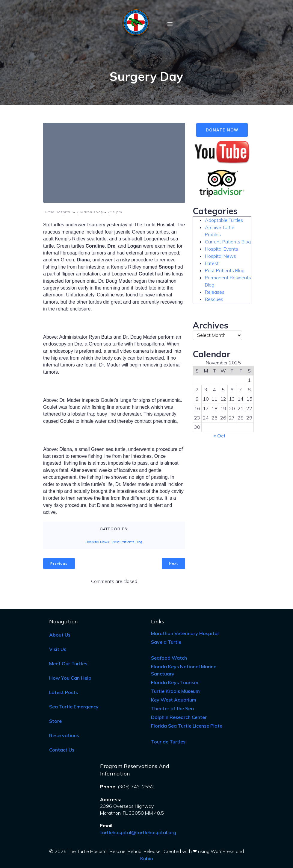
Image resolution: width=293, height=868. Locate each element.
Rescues (214, 299)
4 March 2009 (90, 212)
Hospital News (97, 542)
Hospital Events (222, 249)
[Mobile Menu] (170, 24)
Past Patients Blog (127, 542)
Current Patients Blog (228, 242)
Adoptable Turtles (224, 220)
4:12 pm (115, 212)
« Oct (220, 436)
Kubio (147, 858)
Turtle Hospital (57, 212)
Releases (215, 292)
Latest (212, 263)
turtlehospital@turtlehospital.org (138, 832)
